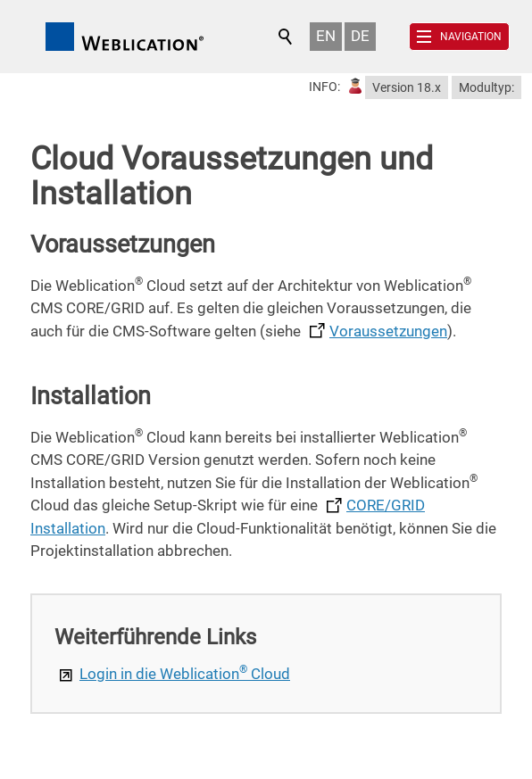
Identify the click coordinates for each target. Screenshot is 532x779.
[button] (459, 37)
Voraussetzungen (388, 331)
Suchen (287, 37)
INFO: (324, 87)
